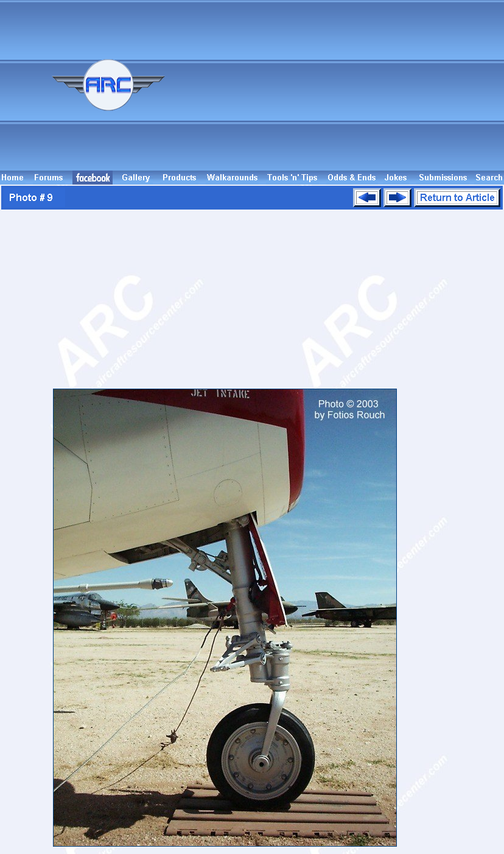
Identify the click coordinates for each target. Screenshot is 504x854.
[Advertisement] (359, 85)
